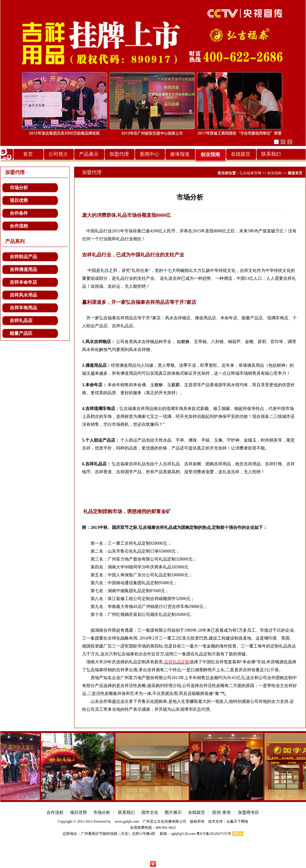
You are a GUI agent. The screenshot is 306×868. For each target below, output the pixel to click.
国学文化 (150, 812)
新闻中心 (150, 154)
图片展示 (173, 812)
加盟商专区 (249, 812)
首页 (28, 154)
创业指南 (210, 154)
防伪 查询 (222, 812)
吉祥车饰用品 (23, 308)
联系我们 (271, 154)
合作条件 (19, 213)
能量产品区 (21, 333)
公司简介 (58, 154)
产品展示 (89, 154)
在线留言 (241, 154)
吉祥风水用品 (23, 295)
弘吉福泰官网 (250, 173)
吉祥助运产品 (23, 257)
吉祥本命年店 (23, 282)
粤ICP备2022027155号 (214, 834)
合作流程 (19, 226)
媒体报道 (180, 154)
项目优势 (19, 200)
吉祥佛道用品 (23, 269)
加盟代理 (119, 154)
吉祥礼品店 (21, 321)
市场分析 (19, 188)
